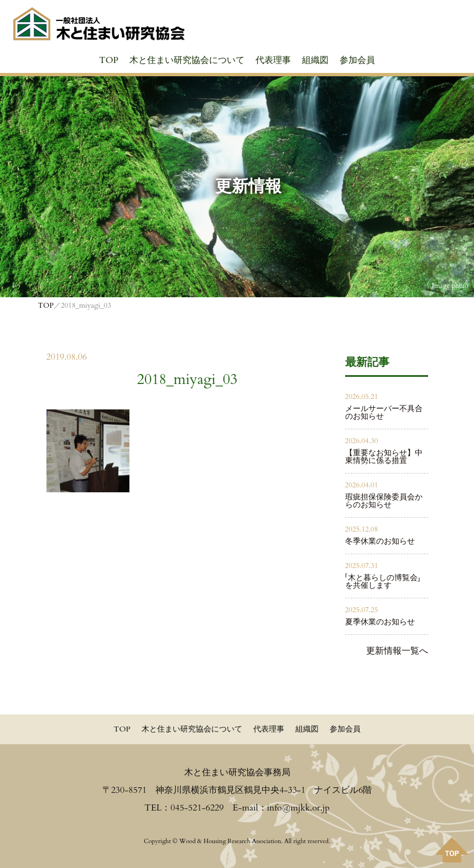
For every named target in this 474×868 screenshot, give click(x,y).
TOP (109, 60)
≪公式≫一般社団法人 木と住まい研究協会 (99, 24)
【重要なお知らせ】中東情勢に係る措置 (384, 457)
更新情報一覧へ (397, 651)
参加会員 (357, 60)
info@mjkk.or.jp (298, 808)
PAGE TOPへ (452, 850)
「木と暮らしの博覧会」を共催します (383, 582)
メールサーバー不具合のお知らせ (384, 412)
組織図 (315, 60)
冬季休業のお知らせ (380, 541)
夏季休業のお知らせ (380, 622)
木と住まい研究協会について (187, 60)
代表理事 (273, 60)
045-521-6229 (197, 808)
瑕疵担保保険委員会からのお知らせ (384, 501)
